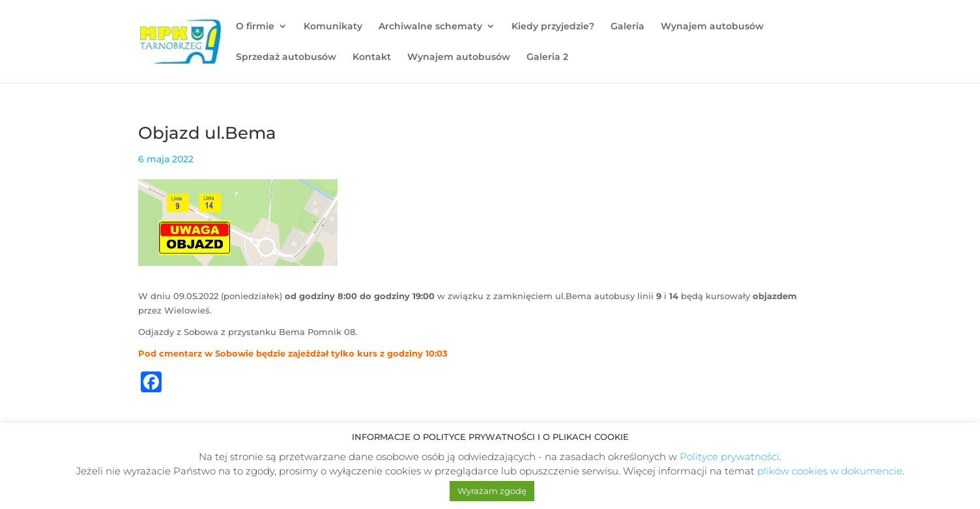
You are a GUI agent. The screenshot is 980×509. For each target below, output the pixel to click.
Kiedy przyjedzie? (553, 27)
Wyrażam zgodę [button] (492, 491)
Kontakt (372, 57)
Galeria (627, 27)
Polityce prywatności (729, 457)
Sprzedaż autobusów (286, 57)
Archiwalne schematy (430, 27)
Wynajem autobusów (712, 27)
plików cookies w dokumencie (830, 471)
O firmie (255, 27)
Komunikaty (333, 27)
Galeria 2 (547, 57)
